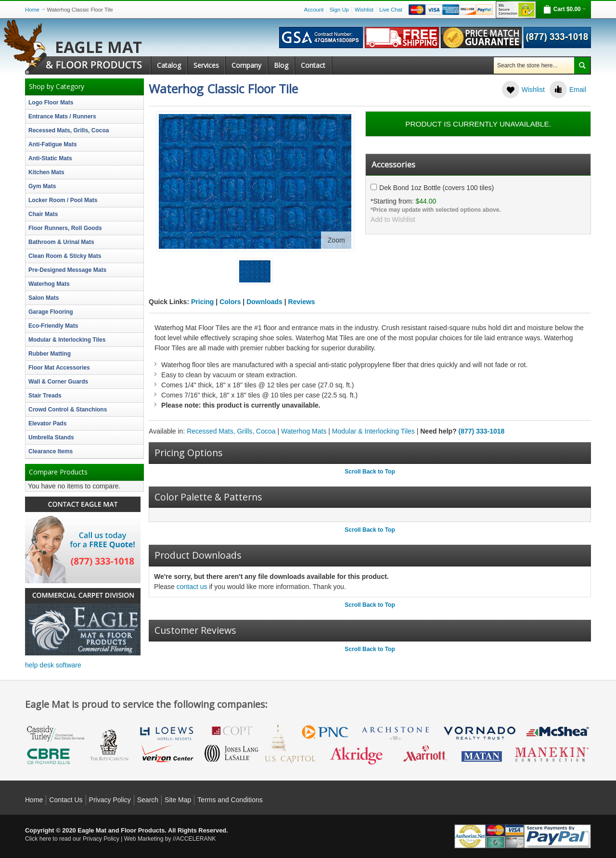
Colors (230, 302)
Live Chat (391, 10)
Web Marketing (144, 839)
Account (314, 10)
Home (32, 10)
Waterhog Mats (304, 431)
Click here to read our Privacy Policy (72, 839)
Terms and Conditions (230, 800)
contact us (192, 587)
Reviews (302, 302)
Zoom (336, 240)
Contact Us (66, 800)
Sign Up (339, 10)
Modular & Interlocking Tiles (373, 431)
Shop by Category (57, 87)
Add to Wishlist (393, 219)
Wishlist (364, 10)
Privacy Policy (110, 800)
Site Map (178, 800)
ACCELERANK (196, 839)
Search (148, 800)
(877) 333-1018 (482, 431)
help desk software (53, 665)
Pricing (202, 302)
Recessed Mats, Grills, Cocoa (231, 431)
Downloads (264, 302)
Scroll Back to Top (370, 472)
